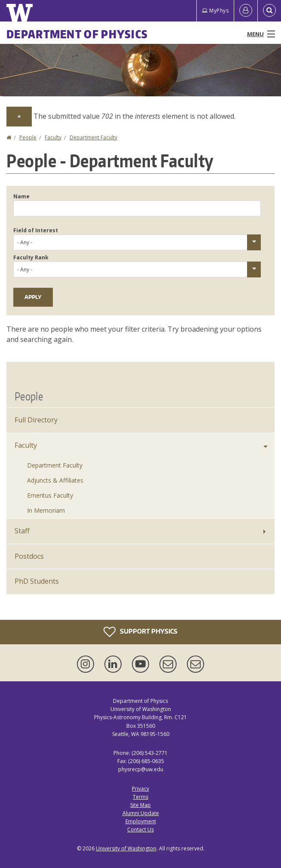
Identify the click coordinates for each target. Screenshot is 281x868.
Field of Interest (36, 230)
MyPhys (215, 11)
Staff (22, 531)
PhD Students (37, 581)
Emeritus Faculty (50, 495)
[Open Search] (269, 11)
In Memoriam (46, 510)
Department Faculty (93, 137)
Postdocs (29, 556)
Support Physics (140, 632)
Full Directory (36, 420)
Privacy (140, 789)
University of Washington (126, 848)
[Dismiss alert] (19, 117)
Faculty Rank (31, 257)
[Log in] (246, 11)
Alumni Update (141, 813)
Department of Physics (77, 34)
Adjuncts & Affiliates (55, 480)
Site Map (140, 805)
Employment (141, 821)
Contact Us (140, 830)
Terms (140, 797)
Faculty (53, 137)
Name (21, 196)
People (28, 137)
